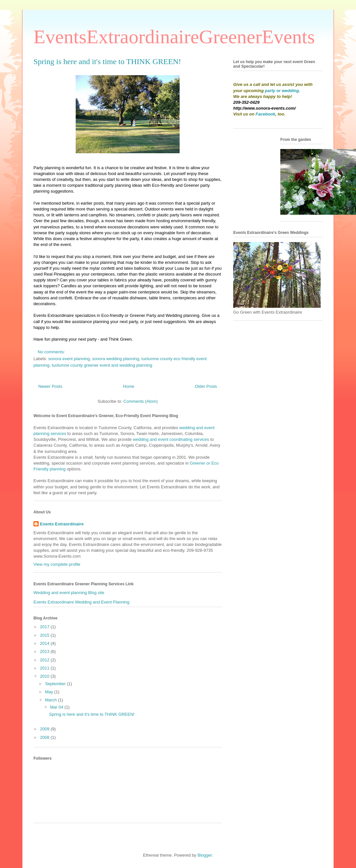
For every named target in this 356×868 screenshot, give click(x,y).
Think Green (120, 339)
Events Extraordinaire (62, 524)
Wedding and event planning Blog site (69, 593)
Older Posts (206, 386)
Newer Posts (50, 386)
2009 (45, 729)
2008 (45, 737)
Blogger (205, 855)
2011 (45, 668)
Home (129, 386)
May (50, 692)
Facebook (266, 114)
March (52, 700)
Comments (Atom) (140, 401)
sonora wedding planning (116, 359)
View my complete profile (57, 564)
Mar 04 (57, 707)
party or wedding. (283, 91)
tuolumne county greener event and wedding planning (102, 365)
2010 (45, 676)
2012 (45, 660)
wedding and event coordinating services (171, 439)
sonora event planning (69, 359)
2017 (45, 627)
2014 (45, 643)
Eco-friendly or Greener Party (129, 315)
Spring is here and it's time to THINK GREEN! (107, 61)
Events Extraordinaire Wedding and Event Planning (81, 602)
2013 (45, 651)
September (56, 684)
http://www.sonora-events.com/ (264, 108)
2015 (45, 635)
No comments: (52, 352)
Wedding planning (183, 315)
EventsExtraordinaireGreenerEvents (174, 37)
